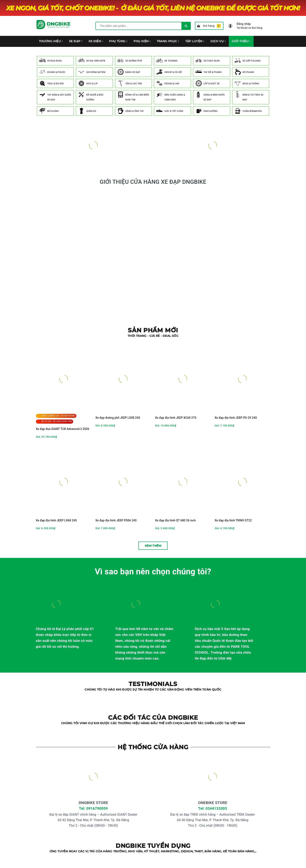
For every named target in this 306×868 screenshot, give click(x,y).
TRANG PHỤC (168, 41)
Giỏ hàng (209, 26)
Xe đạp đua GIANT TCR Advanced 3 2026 (63, 429)
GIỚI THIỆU (241, 41)
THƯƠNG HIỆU (51, 41)
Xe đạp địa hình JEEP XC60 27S (176, 418)
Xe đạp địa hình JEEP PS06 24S (116, 520)
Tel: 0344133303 (213, 808)
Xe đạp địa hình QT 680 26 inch (175, 520)
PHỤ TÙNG (118, 41)
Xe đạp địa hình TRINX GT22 (233, 520)
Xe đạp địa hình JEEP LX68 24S (56, 520)
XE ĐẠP (76, 41)
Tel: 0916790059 (93, 808)
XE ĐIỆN (96, 41)
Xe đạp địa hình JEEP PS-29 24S (236, 418)
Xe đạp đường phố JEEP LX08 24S (118, 418)
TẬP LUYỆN (195, 41)
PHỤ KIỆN (142, 41)
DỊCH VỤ (218, 41)
